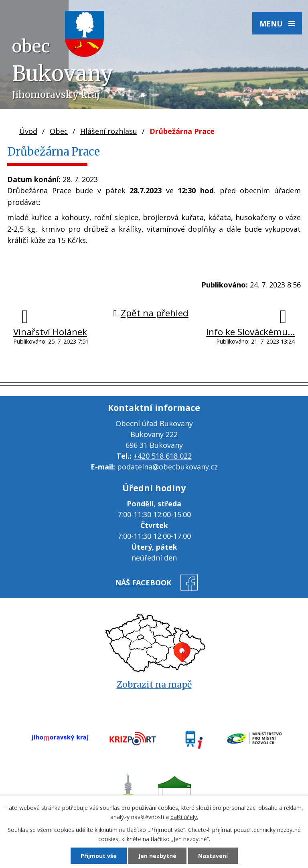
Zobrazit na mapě (154, 685)
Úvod (28, 131)
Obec (59, 131)
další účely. (184, 817)
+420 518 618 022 (163, 456)
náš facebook (143, 583)
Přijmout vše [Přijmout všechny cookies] (99, 856)
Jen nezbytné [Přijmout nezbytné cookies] (157, 856)
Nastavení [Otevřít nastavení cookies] (213, 856)
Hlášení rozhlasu (109, 131)
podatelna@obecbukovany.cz (167, 467)
